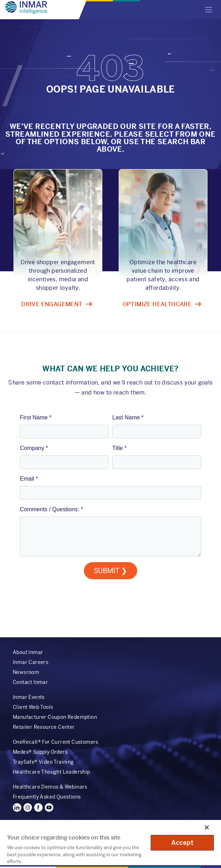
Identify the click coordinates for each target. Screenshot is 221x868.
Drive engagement (52, 304)
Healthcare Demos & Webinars (50, 787)
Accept (182, 843)
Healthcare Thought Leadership (52, 772)
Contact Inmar (30, 682)
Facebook (38, 807)
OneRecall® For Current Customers (56, 742)
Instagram (28, 807)
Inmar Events (29, 697)
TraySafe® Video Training (43, 762)
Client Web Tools (33, 707)
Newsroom (26, 672)
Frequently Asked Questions (47, 797)
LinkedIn (17, 807)
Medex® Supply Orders (40, 752)
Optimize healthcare (157, 304)
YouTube (49, 807)
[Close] (207, 827)
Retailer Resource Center (44, 727)
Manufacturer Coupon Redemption (55, 717)
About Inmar (28, 652)
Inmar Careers (31, 662)
